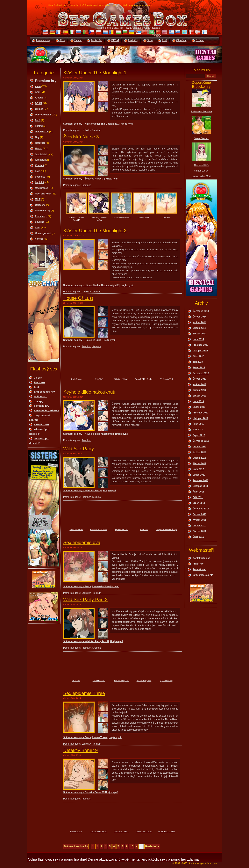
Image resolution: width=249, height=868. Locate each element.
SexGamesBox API (203, 575)
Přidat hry (198, 564)
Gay (37, 137)
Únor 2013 (198, 401)
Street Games (201, 138)
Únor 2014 (198, 339)
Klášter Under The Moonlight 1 (95, 73)
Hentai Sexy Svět (144, 680)
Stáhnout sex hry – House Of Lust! (82, 340)
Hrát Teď (167, 218)
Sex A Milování (76, 529)
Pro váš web (199, 569)
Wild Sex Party (78, 449)
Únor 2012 (198, 469)
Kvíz (37, 171)
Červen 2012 (199, 447)
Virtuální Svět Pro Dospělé (76, 219)
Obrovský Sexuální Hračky (99, 219)
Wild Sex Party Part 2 (85, 599)
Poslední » (152, 846)
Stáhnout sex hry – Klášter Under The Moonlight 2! (91, 285)
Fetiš (38, 120)
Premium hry (43, 40)
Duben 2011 (199, 526)
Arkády (39, 98)
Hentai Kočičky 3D (99, 831)
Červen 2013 (199, 379)
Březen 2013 (199, 396)
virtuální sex (42, 424)
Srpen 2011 (199, 503)
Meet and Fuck (43, 194)
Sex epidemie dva (82, 542)
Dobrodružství (43, 115)
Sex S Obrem (76, 379)
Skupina (40, 222)
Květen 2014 (199, 322)
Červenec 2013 (201, 373)
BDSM (115, 40)
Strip (150, 40)
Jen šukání (96, 40)
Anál (164, 40)
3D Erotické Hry (121, 831)
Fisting (39, 126)
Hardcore (40, 143)
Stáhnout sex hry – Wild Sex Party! (82, 491)
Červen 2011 (199, 514)
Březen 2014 (199, 334)
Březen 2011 (199, 531)
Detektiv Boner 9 (80, 750)
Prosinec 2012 (200, 413)
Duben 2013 (199, 390)
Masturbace (42, 188)
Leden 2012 (199, 475)
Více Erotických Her (166, 831)
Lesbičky (133, 40)
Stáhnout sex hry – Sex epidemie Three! (85, 737)
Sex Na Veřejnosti (121, 680)
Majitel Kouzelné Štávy (167, 529)
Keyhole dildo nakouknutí (89, 392)
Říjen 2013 (198, 356)
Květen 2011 (199, 520)
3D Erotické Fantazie (121, 218)
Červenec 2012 (201, 441)
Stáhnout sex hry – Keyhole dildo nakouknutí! (89, 434)
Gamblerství (42, 132)
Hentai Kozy (144, 218)
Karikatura (41, 160)
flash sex (40, 382)
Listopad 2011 (200, 486)
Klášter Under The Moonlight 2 (95, 231)
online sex (40, 396)
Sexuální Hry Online (144, 379)
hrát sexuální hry (44, 392)
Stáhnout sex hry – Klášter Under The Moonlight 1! (91, 124)
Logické (39, 182)
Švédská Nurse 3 (81, 137)
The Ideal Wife (201, 165)
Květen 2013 (199, 384)
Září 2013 (198, 362)
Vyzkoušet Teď (167, 379)
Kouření (39, 165)
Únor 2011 (198, 537)
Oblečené (181, 40)
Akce (62, 40)
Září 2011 (198, 497)
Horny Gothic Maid (201, 176)
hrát (36, 387)
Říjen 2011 (198, 492)
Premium (40, 216)
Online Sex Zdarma (144, 831)
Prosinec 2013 (200, 345)
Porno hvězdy (43, 211)
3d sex (38, 378)
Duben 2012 (199, 458)
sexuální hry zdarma (46, 410)
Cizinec (200, 40)
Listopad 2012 (200, 418)
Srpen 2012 (199, 435)
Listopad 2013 (200, 351)
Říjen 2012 (198, 424)
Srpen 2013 (199, 368)
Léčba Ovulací (99, 680)
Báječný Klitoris (121, 379)
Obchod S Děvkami (99, 529)
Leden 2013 (199, 407)
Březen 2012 (199, 463)
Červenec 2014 (201, 311)
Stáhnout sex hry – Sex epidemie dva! (84, 587)
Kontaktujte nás (201, 558)
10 (132, 846)
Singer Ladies (201, 171)
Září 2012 (198, 430)
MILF (38, 199)
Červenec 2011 (201, 509)
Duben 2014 (199, 328)
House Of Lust (78, 298)
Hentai (78, 40)
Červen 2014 (199, 317)
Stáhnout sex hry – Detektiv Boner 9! (84, 792)
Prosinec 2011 (200, 480)
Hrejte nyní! (127, 124)
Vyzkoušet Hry (167, 680)
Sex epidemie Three (84, 693)
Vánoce (39, 239)
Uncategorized (43, 233)
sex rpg (39, 401)
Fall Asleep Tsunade (201, 112)
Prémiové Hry (76, 831)
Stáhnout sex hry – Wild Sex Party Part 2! (86, 641)
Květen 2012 (199, 452)
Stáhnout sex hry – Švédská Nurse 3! (84, 179)
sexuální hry (42, 406)
